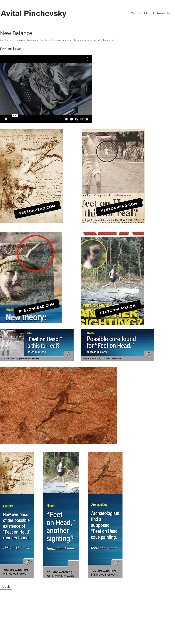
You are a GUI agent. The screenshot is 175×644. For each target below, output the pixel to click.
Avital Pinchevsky (34, 13)
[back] (6, 587)
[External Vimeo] (46, 89)
